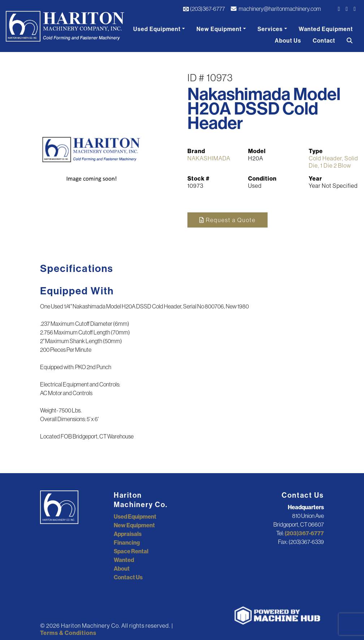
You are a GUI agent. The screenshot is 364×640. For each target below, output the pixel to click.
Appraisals (128, 534)
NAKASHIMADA (209, 158)
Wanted (124, 560)
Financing (127, 542)
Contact (324, 40)
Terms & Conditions (68, 633)
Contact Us (128, 577)
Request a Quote (227, 220)
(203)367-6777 (204, 9)
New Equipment (219, 29)
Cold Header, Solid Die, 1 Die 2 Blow (333, 162)
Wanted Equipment (326, 29)
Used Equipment (157, 29)
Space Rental (131, 551)
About (122, 568)
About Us (288, 40)
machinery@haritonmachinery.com (276, 9)
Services (270, 29)
